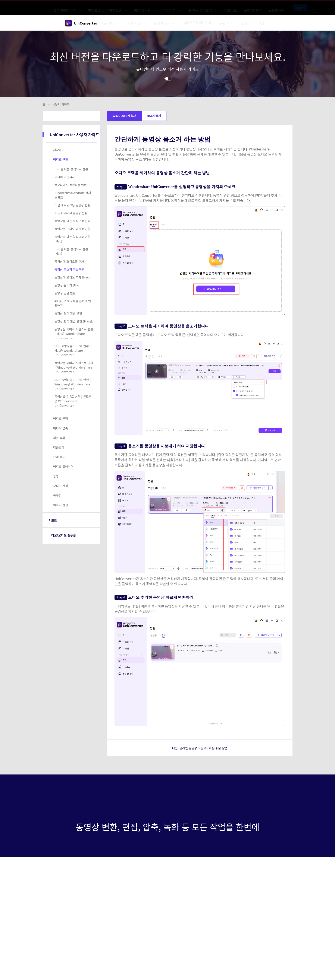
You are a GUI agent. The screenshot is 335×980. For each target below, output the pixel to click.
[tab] (72, 150)
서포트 (54, 520)
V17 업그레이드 (198, 23)
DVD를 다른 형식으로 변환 (71, 169)
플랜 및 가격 (244, 8)
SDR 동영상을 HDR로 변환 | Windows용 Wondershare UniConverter (73, 384)
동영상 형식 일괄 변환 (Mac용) (74, 321)
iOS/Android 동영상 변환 (71, 213)
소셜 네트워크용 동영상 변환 (72, 205)
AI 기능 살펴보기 (208, 8)
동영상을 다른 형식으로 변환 (72, 221)
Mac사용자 (154, 116)
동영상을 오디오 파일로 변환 (72, 229)
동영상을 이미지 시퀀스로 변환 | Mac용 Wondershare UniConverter (74, 334)
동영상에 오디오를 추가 (69, 261)
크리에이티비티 (105, 8)
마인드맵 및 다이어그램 (136, 8)
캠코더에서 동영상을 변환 (71, 185)
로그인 (281, 8)
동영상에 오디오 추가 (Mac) (72, 277)
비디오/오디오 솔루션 (66, 535)
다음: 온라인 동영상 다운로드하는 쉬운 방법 (200, 748)
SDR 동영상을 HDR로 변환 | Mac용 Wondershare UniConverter (73, 350)
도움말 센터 (261, 8)
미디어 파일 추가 (65, 177)
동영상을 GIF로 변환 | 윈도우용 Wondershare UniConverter (73, 401)
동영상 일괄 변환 (65, 293)
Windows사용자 (124, 116)
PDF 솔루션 (164, 8)
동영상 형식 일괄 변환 (68, 313)
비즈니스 (228, 8)
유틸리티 (185, 8)
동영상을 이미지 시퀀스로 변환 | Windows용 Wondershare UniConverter (74, 367)
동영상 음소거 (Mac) (68, 285)
